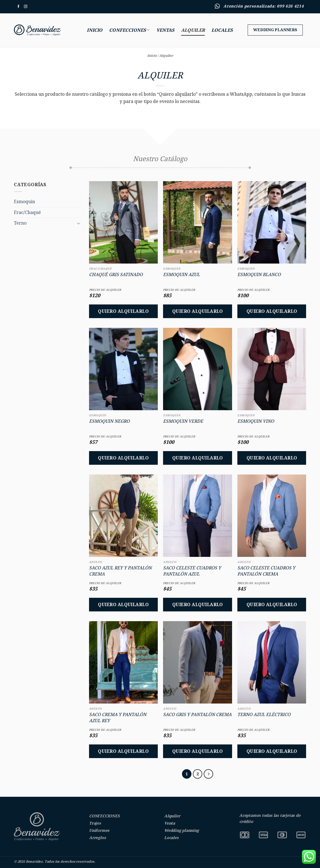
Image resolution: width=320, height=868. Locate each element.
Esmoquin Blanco (259, 274)
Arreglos (97, 838)
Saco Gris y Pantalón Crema (197, 714)
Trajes (95, 823)
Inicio (95, 30)
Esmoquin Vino (256, 421)
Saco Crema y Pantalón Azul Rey (118, 717)
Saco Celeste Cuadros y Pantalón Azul (192, 571)
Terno (20, 223)
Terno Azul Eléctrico (264, 714)
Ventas (165, 30)
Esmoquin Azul (181, 274)
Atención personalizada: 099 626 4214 (264, 6)
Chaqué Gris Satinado (116, 274)
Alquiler (193, 30)
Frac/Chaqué (27, 212)
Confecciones (129, 30)
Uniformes (99, 830)
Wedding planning (182, 830)
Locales (222, 30)
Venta (170, 823)
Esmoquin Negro (109, 421)
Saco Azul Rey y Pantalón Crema (120, 571)
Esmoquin (24, 201)
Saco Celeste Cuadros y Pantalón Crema (266, 571)
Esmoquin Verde (183, 421)
